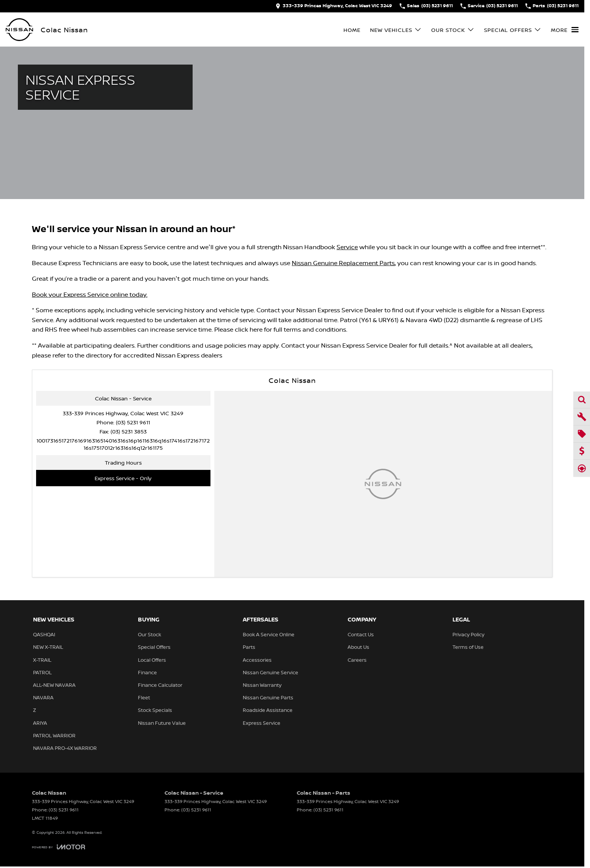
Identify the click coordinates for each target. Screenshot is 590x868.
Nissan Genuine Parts (268, 697)
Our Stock (149, 634)
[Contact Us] (334, 6)
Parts (249, 647)
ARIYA (40, 723)
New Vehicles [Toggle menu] (396, 30)
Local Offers (152, 660)
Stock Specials (155, 710)
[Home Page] (19, 30)
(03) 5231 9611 (133, 422)
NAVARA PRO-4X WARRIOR (65, 748)
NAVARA (43, 697)
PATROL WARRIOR (54, 735)
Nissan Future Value (162, 723)
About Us (358, 647)
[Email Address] (123, 444)
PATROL (42, 672)
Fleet (144, 697)
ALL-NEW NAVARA (54, 685)
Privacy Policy (468, 634)
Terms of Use (468, 647)
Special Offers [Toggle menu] (513, 30)
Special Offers (154, 647)
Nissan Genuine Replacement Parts (343, 263)
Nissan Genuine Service (270, 672)
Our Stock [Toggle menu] (453, 30)
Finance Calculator (160, 685)
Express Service (262, 723)
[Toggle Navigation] (565, 30)
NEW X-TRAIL (48, 647)
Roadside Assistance (268, 710)
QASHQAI (44, 634)
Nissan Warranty (262, 685)
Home (352, 30)
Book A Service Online (269, 634)
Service (347, 247)
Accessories (257, 660)
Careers (357, 660)
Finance (147, 672)
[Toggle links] (59, 847)
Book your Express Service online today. (90, 294)
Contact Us (361, 634)
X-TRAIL (42, 660)
